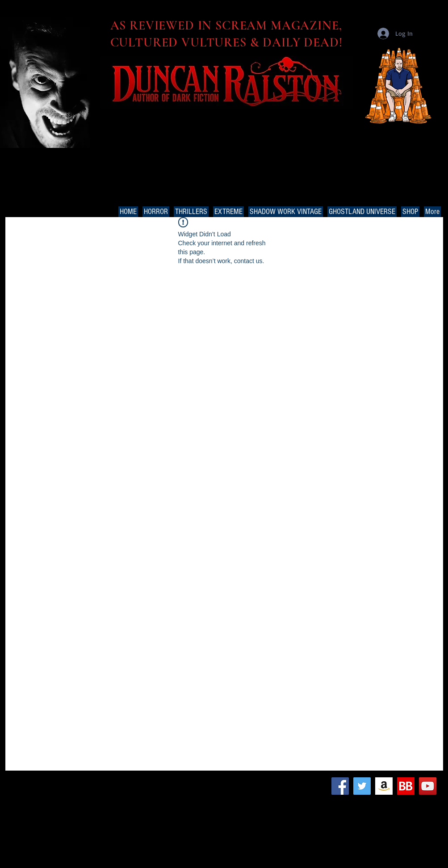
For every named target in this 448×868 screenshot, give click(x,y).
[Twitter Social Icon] (362, 786)
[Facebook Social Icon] (340, 786)
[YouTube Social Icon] (428, 786)
